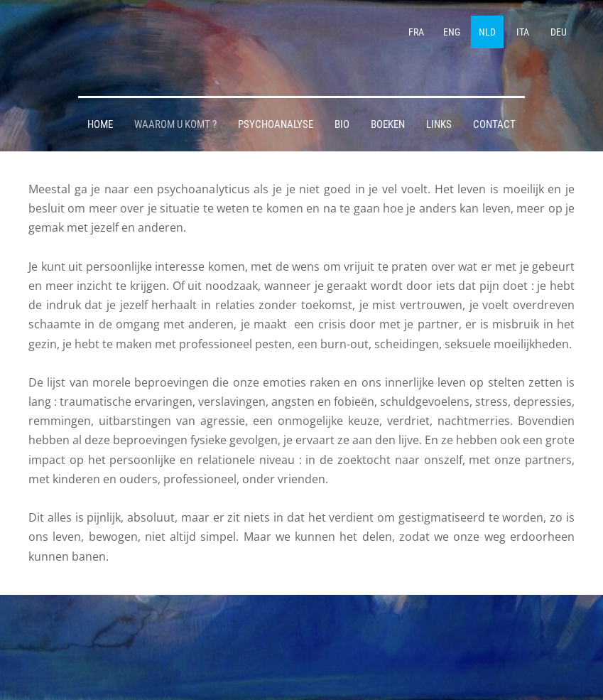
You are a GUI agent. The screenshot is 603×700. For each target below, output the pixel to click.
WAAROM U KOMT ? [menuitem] (175, 124)
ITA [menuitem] (523, 32)
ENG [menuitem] (452, 32)
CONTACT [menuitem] (494, 124)
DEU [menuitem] (559, 32)
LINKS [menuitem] (439, 124)
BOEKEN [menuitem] (388, 124)
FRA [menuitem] (416, 32)
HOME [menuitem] (100, 124)
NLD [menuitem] (487, 32)
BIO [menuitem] (342, 124)
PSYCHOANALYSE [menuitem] (276, 124)
